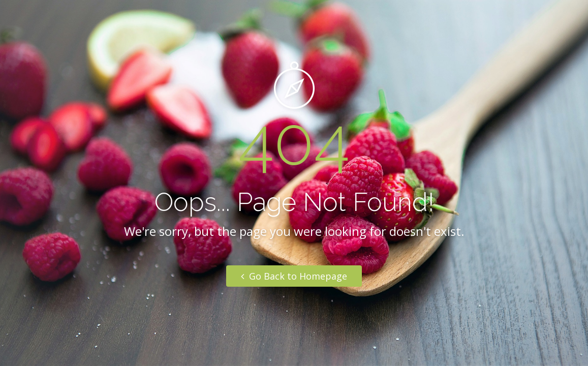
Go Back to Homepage (294, 276)
